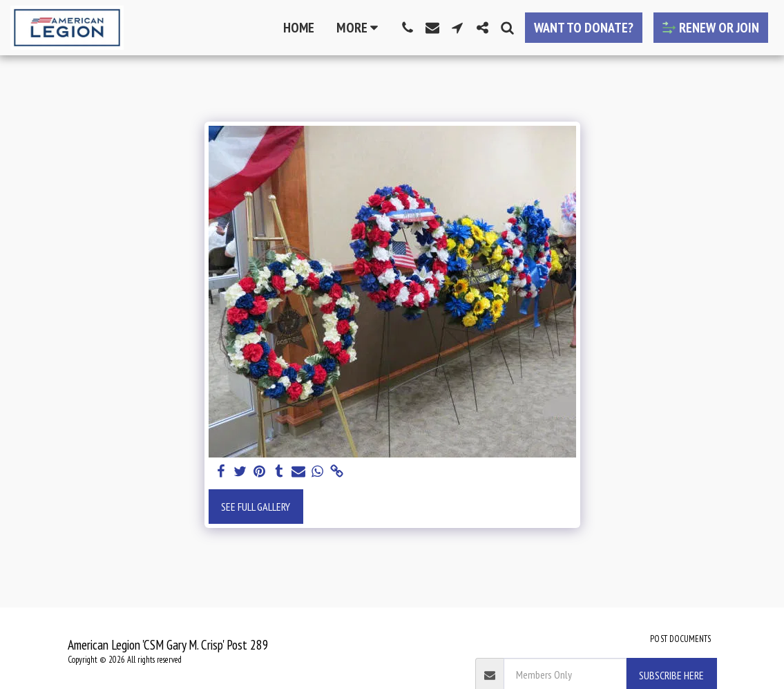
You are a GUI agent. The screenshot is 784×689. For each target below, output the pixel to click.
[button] (408, 28)
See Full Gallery (256, 507)
